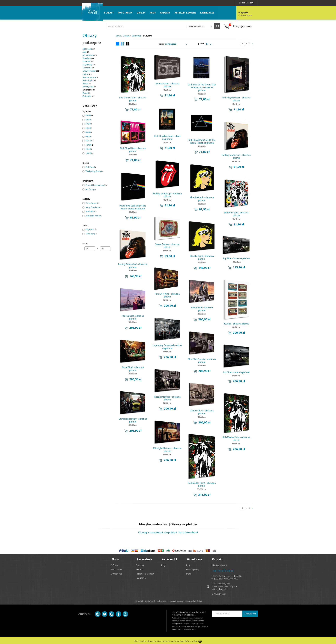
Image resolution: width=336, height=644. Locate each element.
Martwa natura (90, 77)
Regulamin (141, 577)
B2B (188, 564)
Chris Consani (92, 203)
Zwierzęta (88, 96)
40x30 (89, 128)
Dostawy (140, 564)
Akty (86, 52)
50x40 (89, 149)
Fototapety (125, 13)
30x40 (89, 124)
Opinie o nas (117, 573)
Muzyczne (89, 90)
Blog (163, 564)
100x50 (89, 153)
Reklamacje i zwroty (145, 573)
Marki (189, 573)
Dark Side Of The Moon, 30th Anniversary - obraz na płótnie (202, 88)
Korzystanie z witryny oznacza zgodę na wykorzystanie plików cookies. (166, 640)
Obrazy (90, 36)
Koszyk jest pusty (238, 27)
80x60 (89, 116)
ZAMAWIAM (250, 613)
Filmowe (88, 62)
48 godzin (91, 230)
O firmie (114, 564)
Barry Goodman (93, 207)
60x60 (89, 132)
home (118, 36)
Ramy (153, 13)
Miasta (87, 84)
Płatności (140, 569)
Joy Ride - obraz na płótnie (236, 372)
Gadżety (165, 13)
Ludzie (87, 74)
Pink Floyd (91, 167)
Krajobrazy (89, 65)
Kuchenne (88, 68)
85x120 (89, 141)
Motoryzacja (89, 87)
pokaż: (201, 44)
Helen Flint (91, 212)
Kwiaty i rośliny (91, 71)
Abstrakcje (89, 49)
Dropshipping (192, 569)
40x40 (89, 120)
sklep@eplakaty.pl (219, 564)
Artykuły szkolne (185, 13)
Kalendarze (207, 13)
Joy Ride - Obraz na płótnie (236, 259)
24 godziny (91, 234)
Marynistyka (89, 81)
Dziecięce (88, 58)
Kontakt (217, 558)
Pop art (86, 93)
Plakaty (109, 13)
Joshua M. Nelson (94, 216)
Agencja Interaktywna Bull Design (189, 600)
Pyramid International (96, 185)
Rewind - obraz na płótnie (236, 324)
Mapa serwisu (117, 569)
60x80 (89, 137)
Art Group (91, 189)
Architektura (90, 55)
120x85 (89, 145)
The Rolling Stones (94, 171)
